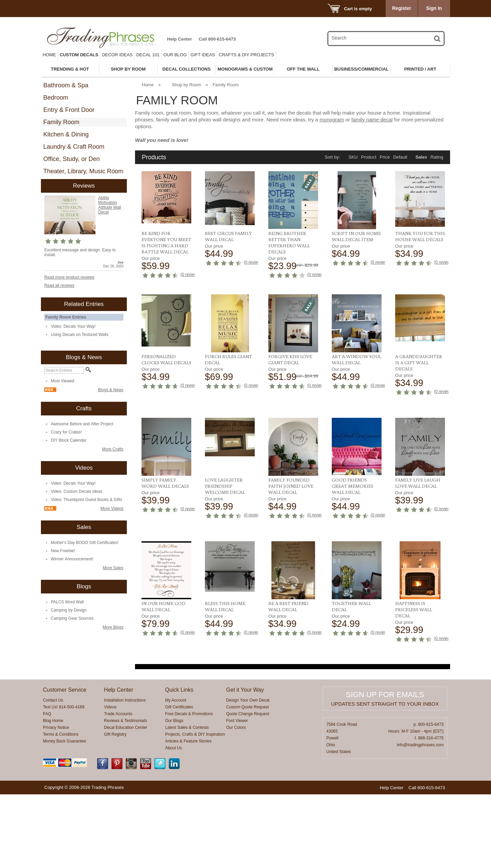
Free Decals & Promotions (189, 788)
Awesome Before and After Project (82, 424)
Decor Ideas (117, 55)
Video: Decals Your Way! (73, 326)
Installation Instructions (125, 774)
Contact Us (53, 774)
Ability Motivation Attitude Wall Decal (110, 205)
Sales (421, 157)
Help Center (180, 39)
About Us (173, 822)
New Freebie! (63, 551)
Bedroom (56, 98)
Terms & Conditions (61, 808)
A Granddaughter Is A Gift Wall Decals (292, 461)
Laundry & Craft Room (74, 147)
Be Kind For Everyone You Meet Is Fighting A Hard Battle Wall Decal (166, 242)
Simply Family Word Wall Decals (355, 458)
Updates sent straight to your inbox (385, 777)
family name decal (372, 120)
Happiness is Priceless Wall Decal (414, 689)
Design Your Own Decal (248, 774)
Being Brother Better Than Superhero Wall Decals (289, 242)
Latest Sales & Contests (187, 801)
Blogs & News (111, 390)
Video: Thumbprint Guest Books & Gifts (86, 500)
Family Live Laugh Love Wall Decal (291, 575)
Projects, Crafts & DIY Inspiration (195, 808)
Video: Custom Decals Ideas (77, 491)
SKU (353, 157)
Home (49, 55)
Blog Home (53, 794)
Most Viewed (62, 381)
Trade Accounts (118, 788)
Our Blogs (174, 794)
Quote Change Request (248, 788)
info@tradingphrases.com (420, 819)
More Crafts (113, 449)
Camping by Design (69, 610)
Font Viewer (237, 794)
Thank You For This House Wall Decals (420, 236)
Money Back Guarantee (64, 815)
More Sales (113, 568)
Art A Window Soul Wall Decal (230, 458)
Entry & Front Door (69, 110)
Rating (437, 157)
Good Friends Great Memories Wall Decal (226, 578)
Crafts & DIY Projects (247, 55)
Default (400, 157)
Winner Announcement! (72, 559)
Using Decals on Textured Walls (80, 335)
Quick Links (179, 763)
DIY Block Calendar (69, 440)
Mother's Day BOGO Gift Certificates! (85, 543)
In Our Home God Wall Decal (354, 575)
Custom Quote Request (247, 781)
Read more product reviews (69, 277)
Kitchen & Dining (66, 134)
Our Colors (236, 801)
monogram (332, 120)
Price (385, 157)
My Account (176, 774)
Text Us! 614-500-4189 (64, 781)
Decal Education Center (126, 801)
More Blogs (113, 627)
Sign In (434, 8)
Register (402, 8)
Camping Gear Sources (72, 618)
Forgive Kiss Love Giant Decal (163, 458)
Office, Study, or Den (71, 159)
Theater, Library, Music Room (83, 171)
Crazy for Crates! (66, 432)
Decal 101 (148, 55)
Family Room (61, 122)
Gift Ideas (203, 55)
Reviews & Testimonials (125, 794)
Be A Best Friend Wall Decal (288, 686)
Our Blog (175, 55)
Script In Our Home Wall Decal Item (356, 236)
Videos (110, 781)
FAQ (47, 788)
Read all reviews (59, 285)
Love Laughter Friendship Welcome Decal (415, 461)
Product (369, 157)
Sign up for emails (385, 768)
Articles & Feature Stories (188, 815)
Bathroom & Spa (66, 85)
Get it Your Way (245, 763)
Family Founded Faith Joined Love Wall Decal (164, 578)
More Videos (112, 509)
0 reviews (190, 275)
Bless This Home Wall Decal (415, 575)
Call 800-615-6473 (217, 39)
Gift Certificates (179, 781)
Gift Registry (115, 808)
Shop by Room (187, 85)
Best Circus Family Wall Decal (228, 236)
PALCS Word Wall (67, 602)
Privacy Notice (56, 801)
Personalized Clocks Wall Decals (357, 347)
